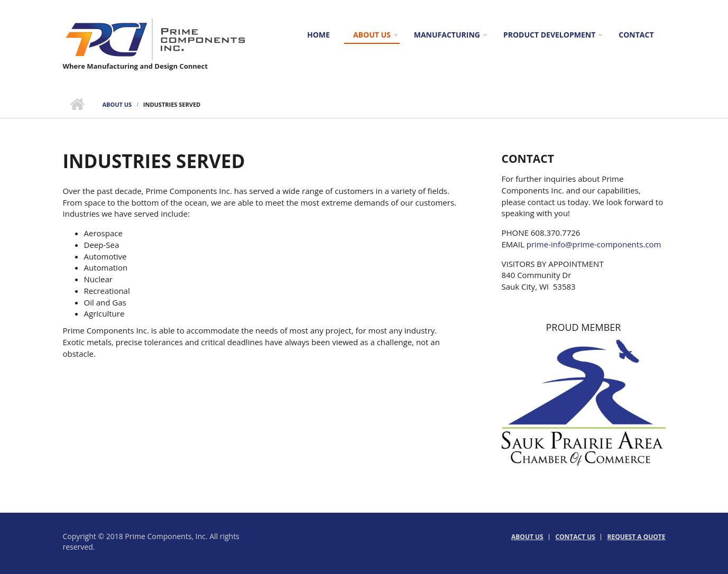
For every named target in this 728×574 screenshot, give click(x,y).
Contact (636, 35)
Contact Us (575, 537)
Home (319, 35)
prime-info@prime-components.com (594, 244)
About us (372, 35)
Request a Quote (637, 537)
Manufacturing (447, 35)
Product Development (549, 35)
